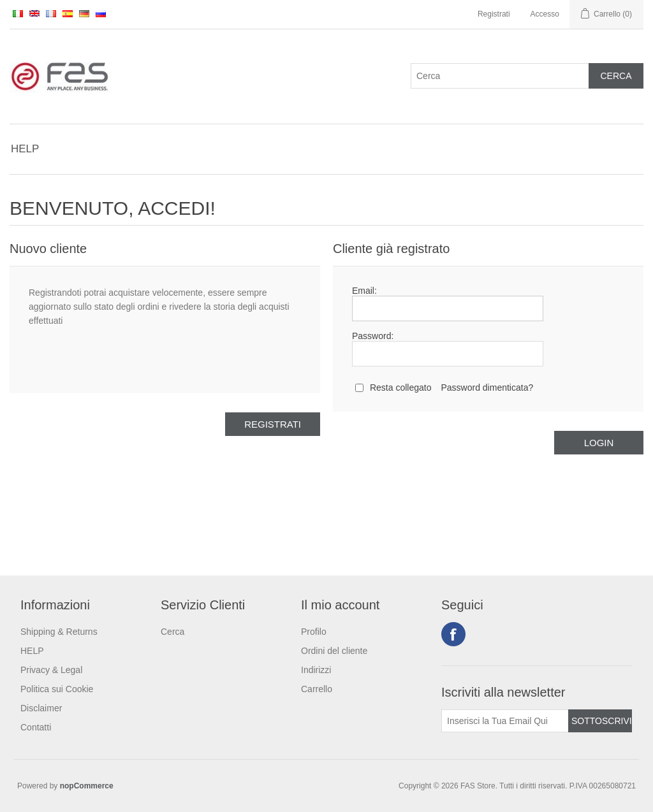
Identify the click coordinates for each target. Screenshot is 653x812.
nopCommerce (87, 786)
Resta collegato (401, 388)
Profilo (314, 632)
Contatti (36, 727)
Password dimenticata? (487, 388)
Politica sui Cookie (57, 689)
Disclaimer (41, 708)
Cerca (172, 632)
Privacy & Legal (51, 670)
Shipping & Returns (59, 632)
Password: (373, 336)
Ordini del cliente (334, 651)
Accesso (545, 14)
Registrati (494, 14)
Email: (364, 291)
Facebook (453, 634)
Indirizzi (316, 670)
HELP (25, 149)
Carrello (317, 689)
